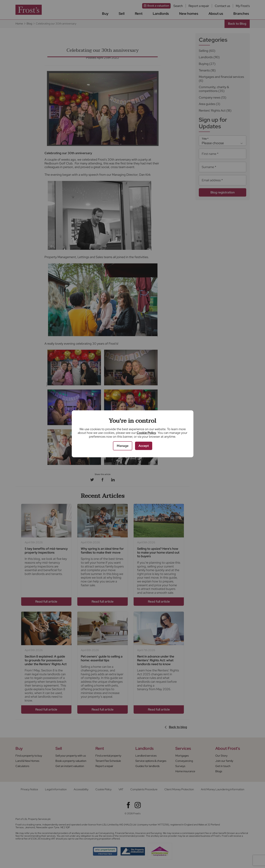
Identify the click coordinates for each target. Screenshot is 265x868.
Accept (144, 446)
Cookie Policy (146, 433)
